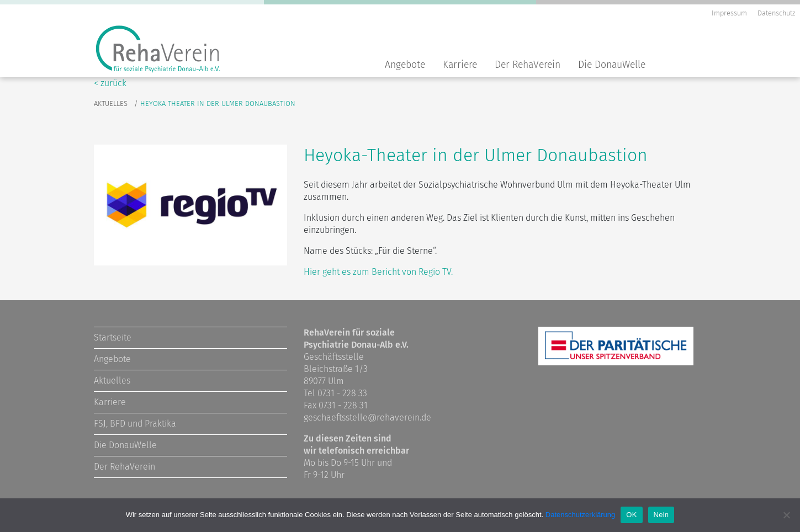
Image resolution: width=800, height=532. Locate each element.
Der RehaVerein (528, 65)
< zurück (110, 83)
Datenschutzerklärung (580, 515)
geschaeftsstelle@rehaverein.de (367, 417)
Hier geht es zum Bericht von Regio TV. (378, 272)
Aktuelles (111, 103)
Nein (661, 515)
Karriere (460, 65)
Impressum (729, 13)
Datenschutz (776, 13)
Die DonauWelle (612, 65)
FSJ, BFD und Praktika (135, 424)
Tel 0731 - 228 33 (335, 393)
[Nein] (786, 515)
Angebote (405, 65)
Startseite (113, 337)
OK (631, 515)
